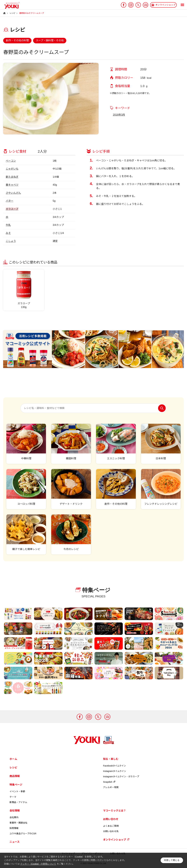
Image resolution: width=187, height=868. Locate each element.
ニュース (15, 842)
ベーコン (11, 161)
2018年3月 (119, 115)
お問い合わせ (111, 819)
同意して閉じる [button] (172, 860)
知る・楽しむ (111, 759)
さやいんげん (13, 193)
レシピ (13, 768)
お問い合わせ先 (111, 831)
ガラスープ (12, 209)
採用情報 (14, 828)
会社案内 (14, 817)
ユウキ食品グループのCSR (23, 834)
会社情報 (15, 811)
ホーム (13, 759)
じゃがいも (12, 169)
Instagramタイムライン (115, 771)
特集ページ (16, 785)
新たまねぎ (12, 177)
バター (10, 201)
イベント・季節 (17, 791)
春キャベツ (12, 185)
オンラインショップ (116, 840)
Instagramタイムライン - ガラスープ (121, 777)
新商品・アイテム (18, 802)
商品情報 (15, 776)
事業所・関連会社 (18, 823)
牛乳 (8, 225)
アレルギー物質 (111, 787)
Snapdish (109, 782)
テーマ (13, 797)
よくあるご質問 (111, 826)
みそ (8, 233)
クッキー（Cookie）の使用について (38, 864)
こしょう (11, 241)
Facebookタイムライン (114, 766)
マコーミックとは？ (114, 811)
